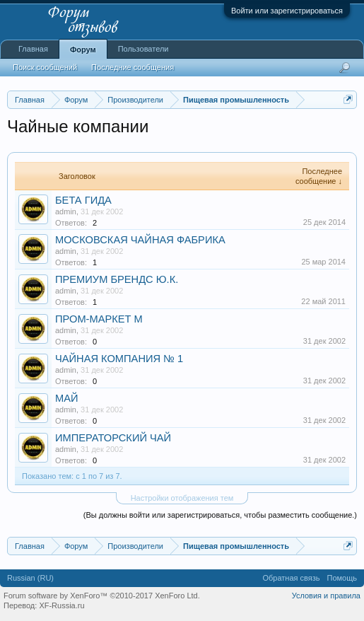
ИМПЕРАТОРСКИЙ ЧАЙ (113, 438)
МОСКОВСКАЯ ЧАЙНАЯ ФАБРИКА (140, 240)
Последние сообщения (133, 67)
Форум (83, 50)
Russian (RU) (30, 578)
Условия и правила (326, 596)
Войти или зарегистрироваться (287, 11)
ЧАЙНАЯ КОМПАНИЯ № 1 (119, 359)
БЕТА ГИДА (83, 200)
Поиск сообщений (45, 67)
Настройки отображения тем (182, 498)
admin (66, 211)
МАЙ (67, 398)
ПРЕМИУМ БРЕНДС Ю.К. (117, 279)
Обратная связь (291, 578)
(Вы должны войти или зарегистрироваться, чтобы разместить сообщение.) (220, 515)
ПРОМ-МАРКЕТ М (99, 319)
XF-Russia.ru (61, 605)
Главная (33, 49)
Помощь (342, 578)
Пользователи (143, 49)
